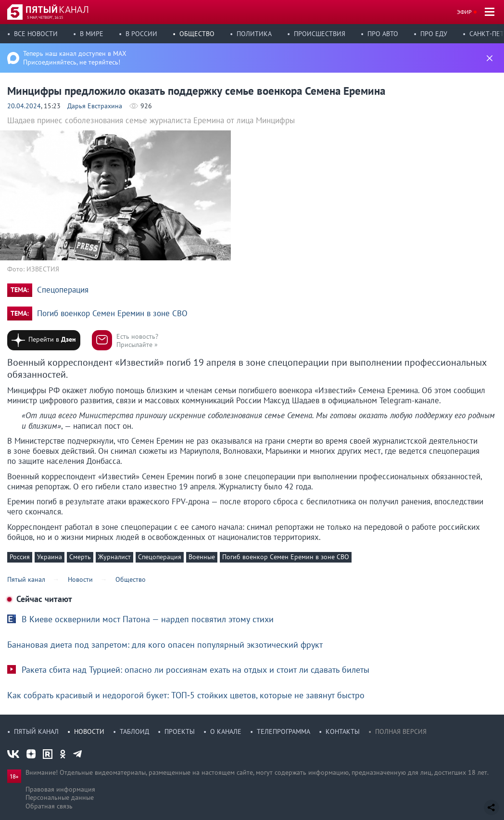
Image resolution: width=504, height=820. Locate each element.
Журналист (114, 557)
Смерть (80, 557)
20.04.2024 (24, 106)
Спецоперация (63, 290)
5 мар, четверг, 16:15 (45, 17)
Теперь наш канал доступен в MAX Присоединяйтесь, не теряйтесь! (75, 58)
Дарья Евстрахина (95, 106)
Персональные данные (60, 797)
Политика (254, 34)
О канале (226, 731)
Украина (50, 557)
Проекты (180, 731)
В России (141, 34)
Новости (89, 731)
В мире (92, 34)
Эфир (464, 12)
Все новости (36, 34)
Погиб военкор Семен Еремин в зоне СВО (112, 314)
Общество (197, 34)
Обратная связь (49, 806)
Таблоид (134, 731)
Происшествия (320, 34)
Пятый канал (36, 731)
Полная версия (401, 731)
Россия (20, 557)
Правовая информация (60, 789)
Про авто (383, 34)
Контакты (343, 731)
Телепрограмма (283, 731)
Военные (202, 557)
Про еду (434, 34)
